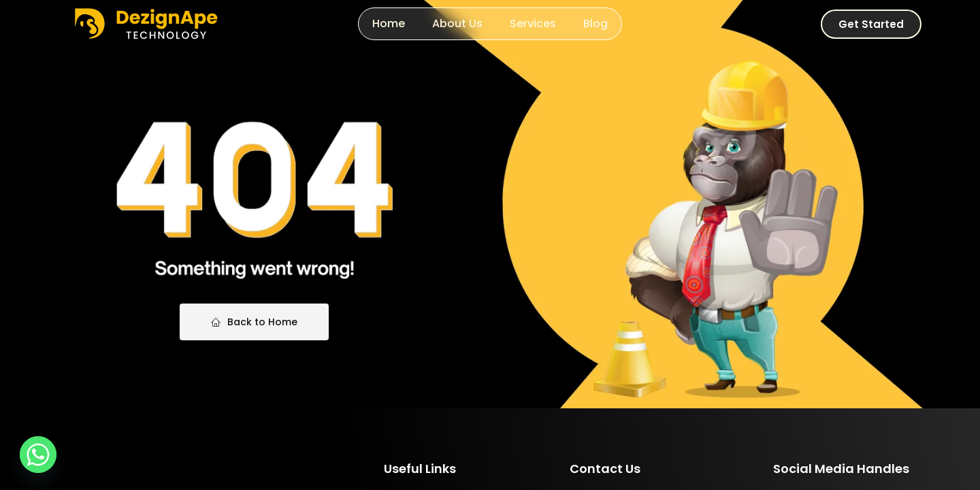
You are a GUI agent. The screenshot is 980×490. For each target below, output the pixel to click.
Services (533, 23)
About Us (457, 23)
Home (389, 23)
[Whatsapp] (38, 455)
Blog (595, 23)
